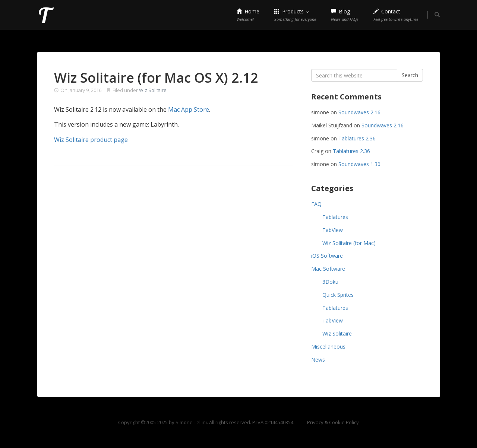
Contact (396, 15)
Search (410, 75)
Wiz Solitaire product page (91, 140)
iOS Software (327, 256)
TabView (333, 230)
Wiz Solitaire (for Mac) (349, 243)
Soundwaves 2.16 (359, 112)
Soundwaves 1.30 (359, 164)
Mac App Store (189, 109)
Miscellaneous (328, 347)
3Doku (330, 282)
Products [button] (295, 15)
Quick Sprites (338, 295)
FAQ (316, 204)
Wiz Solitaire (153, 90)
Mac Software (328, 269)
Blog (345, 15)
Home (248, 15)
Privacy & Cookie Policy (333, 422)
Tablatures (335, 217)
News (318, 360)
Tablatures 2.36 (357, 138)
